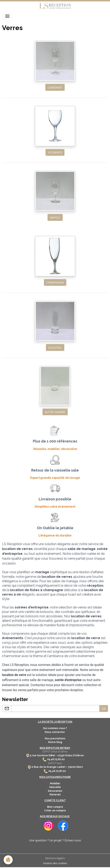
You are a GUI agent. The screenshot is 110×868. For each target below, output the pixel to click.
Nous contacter (55, 732)
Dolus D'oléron (74, 755)
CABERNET (55, 87)
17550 (61, 755)
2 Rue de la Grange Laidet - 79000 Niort (57, 767)
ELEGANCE (55, 152)
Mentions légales (55, 858)
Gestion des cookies (55, 863)
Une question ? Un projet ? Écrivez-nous (55, 840)
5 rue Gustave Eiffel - (44, 755)
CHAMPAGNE (55, 282)
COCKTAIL (55, 348)
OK (104, 709)
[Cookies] (8, 860)
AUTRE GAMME (55, 412)
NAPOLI (55, 218)
